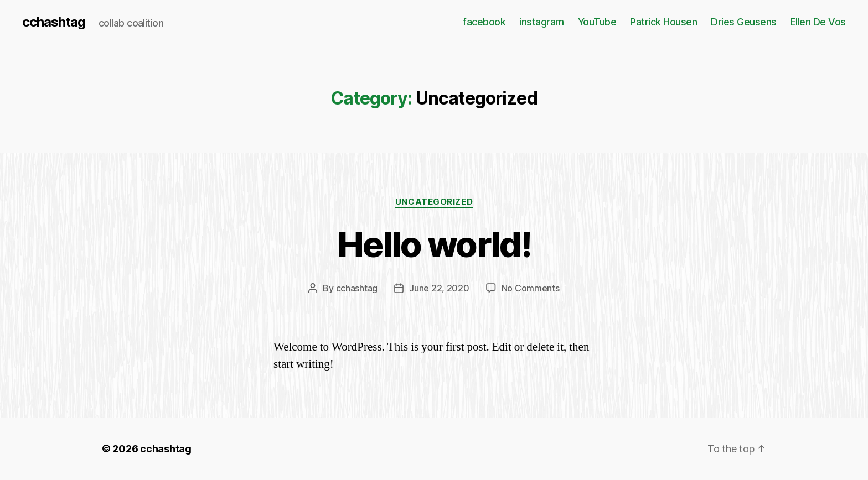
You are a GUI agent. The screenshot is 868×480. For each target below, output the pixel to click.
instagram (542, 22)
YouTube (597, 22)
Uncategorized (434, 202)
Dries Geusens (744, 22)
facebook (484, 22)
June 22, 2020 (439, 288)
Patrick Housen (663, 22)
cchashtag (54, 22)
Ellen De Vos (818, 22)
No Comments (531, 288)
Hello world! (434, 244)
